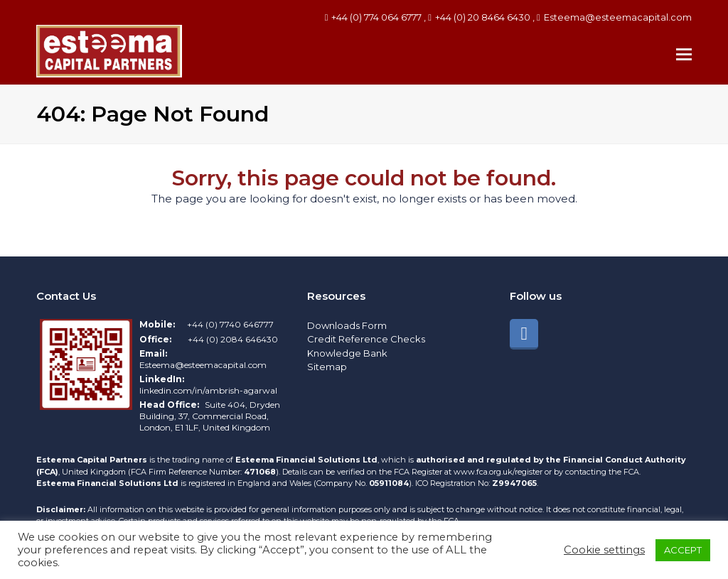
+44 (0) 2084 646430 (233, 339)
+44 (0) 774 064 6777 (376, 17)
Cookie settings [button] (604, 550)
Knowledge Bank (347, 353)
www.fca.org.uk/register (499, 472)
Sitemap (327, 367)
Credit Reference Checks (366, 339)
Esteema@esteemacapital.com (618, 17)
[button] (684, 55)
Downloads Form (347, 325)
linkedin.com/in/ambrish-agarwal (208, 390)
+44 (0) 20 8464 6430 (483, 17)
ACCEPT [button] (683, 550)
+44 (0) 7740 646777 (230, 324)
